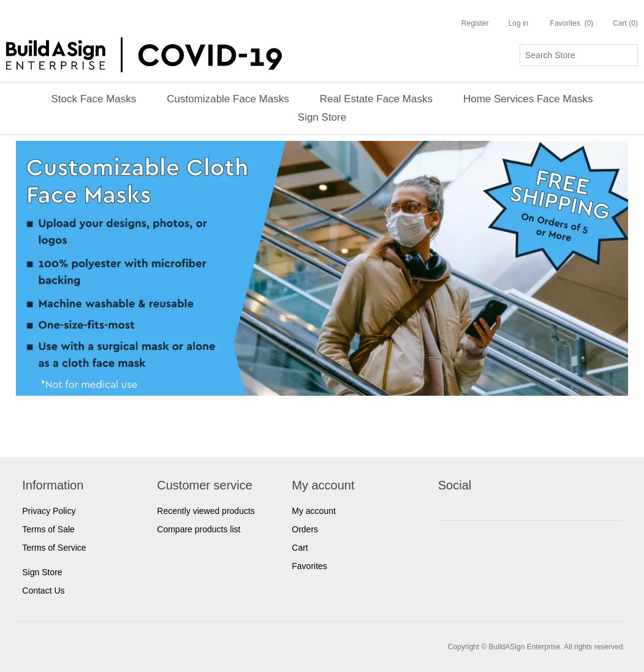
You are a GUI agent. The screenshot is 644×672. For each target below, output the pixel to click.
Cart (300, 548)
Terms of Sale (48, 529)
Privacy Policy (49, 511)
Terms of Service (54, 548)
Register (475, 23)
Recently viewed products (206, 511)
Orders (305, 529)
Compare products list (199, 529)
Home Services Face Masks (528, 99)
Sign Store (322, 117)
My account (314, 511)
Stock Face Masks (93, 99)
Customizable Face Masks (228, 99)
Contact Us (43, 591)
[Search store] (579, 55)
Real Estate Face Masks (376, 99)
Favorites (309, 566)
